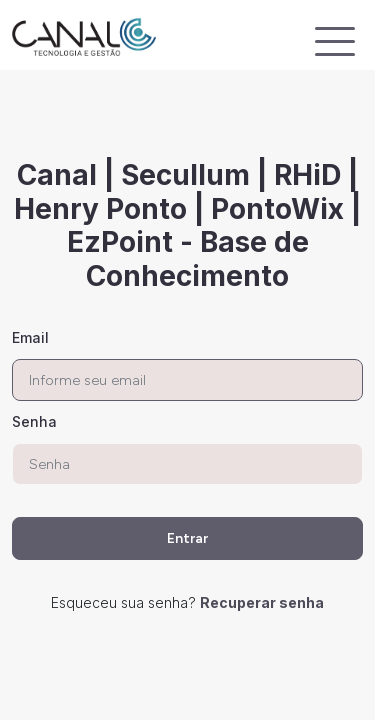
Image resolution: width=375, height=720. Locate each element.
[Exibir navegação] (335, 41)
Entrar (187, 538)
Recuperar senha (262, 602)
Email (30, 337)
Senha (34, 421)
